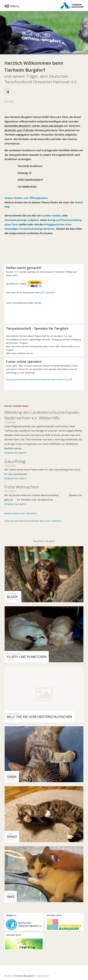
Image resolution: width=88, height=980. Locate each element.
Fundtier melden (51, 216)
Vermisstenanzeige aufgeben (22, 220)
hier (32, 358)
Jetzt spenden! (48, 297)
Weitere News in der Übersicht (20, 518)
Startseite (9, 102)
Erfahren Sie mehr (15, 457)
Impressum (43, 963)
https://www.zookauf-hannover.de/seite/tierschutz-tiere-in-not (38, 384)
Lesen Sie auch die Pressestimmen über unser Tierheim (33, 526)
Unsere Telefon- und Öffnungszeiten (27, 198)
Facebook (37, 969)
